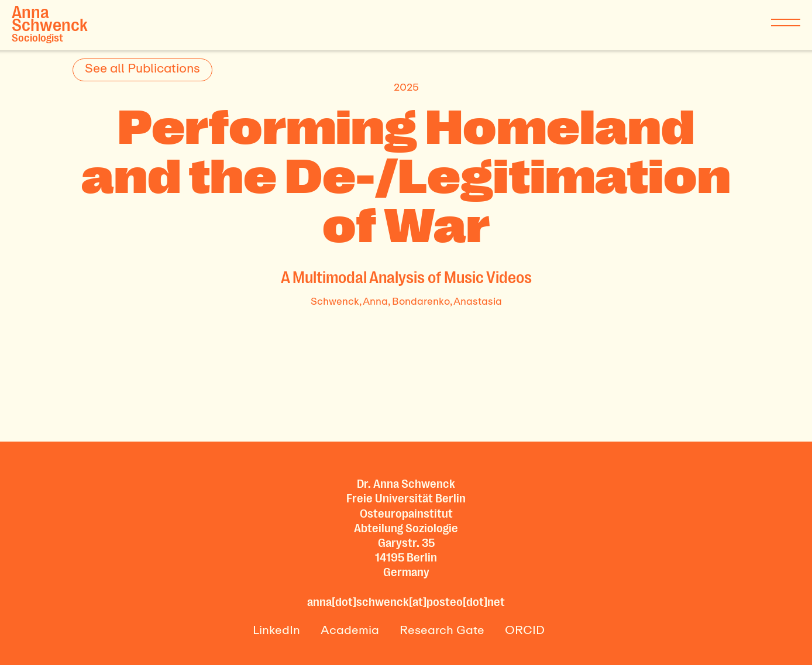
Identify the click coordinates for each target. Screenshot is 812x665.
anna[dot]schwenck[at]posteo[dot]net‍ (406, 602)
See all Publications (142, 68)
